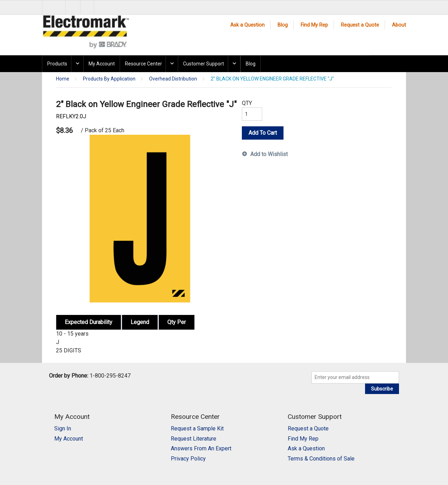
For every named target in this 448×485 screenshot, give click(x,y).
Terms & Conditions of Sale (321, 459)
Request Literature (194, 439)
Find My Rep (314, 25)
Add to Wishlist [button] (269, 154)
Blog (283, 25)
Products (57, 64)
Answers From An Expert (201, 448)
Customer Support (204, 64)
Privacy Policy (188, 459)
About (399, 25)
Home (63, 79)
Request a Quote (360, 25)
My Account (102, 64)
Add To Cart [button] (263, 133)
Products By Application (109, 79)
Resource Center (143, 64)
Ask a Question (247, 25)
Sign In (63, 428)
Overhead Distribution (173, 79)
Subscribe (382, 389)
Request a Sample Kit (197, 428)
